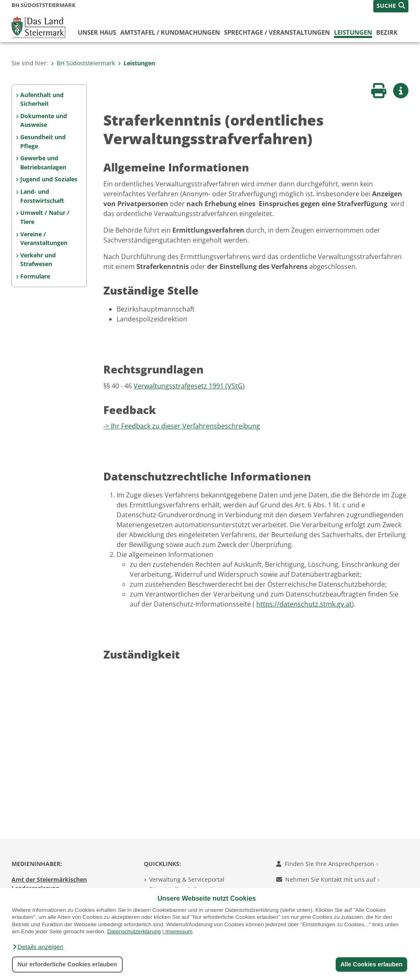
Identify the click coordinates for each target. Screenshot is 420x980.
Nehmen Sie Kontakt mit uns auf (328, 879)
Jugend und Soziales (49, 179)
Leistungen (353, 32)
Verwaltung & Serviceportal (187, 879)
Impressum (179, 931)
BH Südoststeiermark (83, 63)
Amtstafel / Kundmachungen (170, 32)
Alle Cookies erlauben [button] (371, 964)
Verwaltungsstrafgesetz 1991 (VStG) (189, 386)
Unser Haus (97, 32)
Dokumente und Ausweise (44, 120)
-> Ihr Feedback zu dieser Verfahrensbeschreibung (182, 426)
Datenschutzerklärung (134, 931)
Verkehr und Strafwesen (38, 260)
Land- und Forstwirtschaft (42, 196)
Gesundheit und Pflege (43, 142)
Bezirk (387, 32)
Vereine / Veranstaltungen (44, 239)
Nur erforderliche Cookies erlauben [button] (67, 964)
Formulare (35, 276)
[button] (38, 947)
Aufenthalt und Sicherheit (42, 99)
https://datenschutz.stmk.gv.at (304, 604)
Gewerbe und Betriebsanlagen (43, 163)
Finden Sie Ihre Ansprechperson (327, 864)
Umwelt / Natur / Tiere (45, 217)
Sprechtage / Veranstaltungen (277, 32)
